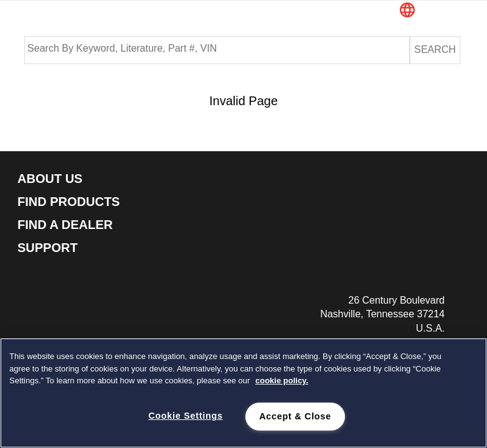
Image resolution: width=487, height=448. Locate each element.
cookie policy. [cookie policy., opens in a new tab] (282, 380)
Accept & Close (295, 416)
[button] (431, 11)
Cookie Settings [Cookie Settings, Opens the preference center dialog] (186, 416)
